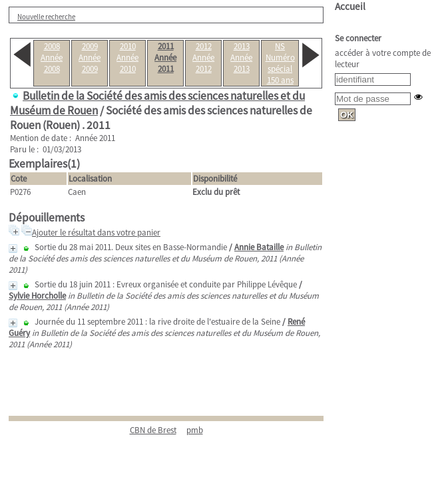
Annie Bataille (259, 247)
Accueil (350, 6)
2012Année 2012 (203, 58)
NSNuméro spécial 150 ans (280, 63)
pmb (195, 430)
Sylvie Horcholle (37, 296)
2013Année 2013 (241, 58)
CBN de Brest (153, 430)
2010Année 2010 (127, 58)
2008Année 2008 (52, 58)
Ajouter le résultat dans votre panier (96, 233)
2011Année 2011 (165, 58)
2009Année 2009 (90, 58)
